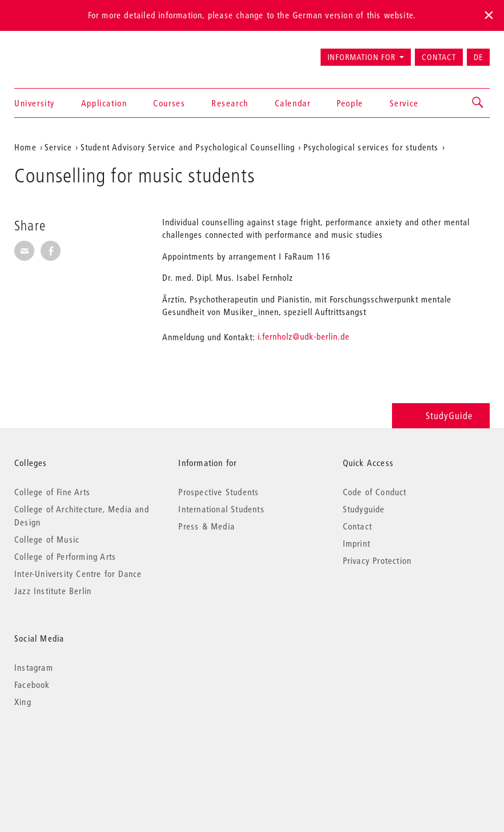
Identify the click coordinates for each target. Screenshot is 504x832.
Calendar (293, 103)
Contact (439, 57)
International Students (221, 509)
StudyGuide (441, 415)
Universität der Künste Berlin (59, 52)
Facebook (32, 684)
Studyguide (364, 509)
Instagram (34, 667)
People (350, 103)
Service (404, 103)
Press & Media (207, 526)
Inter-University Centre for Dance (78, 574)
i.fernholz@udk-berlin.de (304, 336)
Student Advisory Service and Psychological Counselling (188, 147)
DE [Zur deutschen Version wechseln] (478, 57)
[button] (478, 103)
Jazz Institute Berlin (53, 591)
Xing (23, 702)
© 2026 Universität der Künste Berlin (74, 750)
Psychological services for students (371, 147)
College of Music (47, 539)
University (35, 103)
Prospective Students (219, 492)
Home (25, 147)
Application (104, 103)
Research (230, 103)
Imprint (357, 543)
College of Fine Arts (52, 492)
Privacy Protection (377, 560)
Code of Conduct (375, 492)
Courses (169, 103)
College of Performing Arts (65, 556)
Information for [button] (361, 57)
